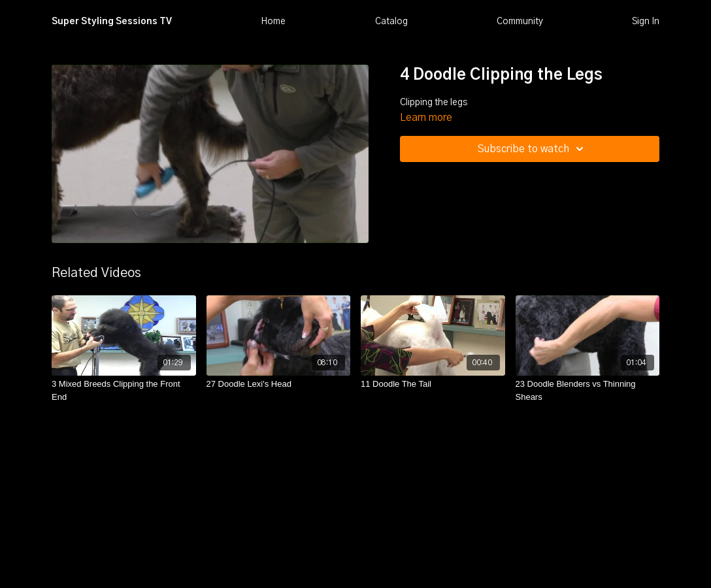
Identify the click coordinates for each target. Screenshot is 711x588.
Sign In (646, 22)
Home (273, 22)
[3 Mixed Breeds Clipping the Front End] (124, 390)
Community (520, 22)
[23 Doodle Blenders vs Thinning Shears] (588, 390)
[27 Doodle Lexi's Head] (279, 384)
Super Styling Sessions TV (112, 22)
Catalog (391, 22)
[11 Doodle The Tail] (433, 384)
